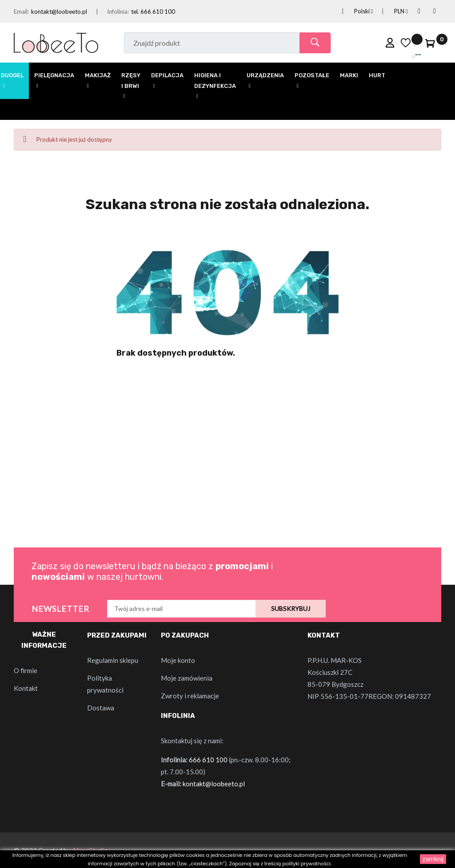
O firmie (26, 670)
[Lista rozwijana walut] (390, 11)
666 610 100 (208, 760)
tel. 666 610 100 (153, 12)
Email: (21, 12)
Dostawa (101, 708)
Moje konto (178, 660)
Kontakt (26, 688)
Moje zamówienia (187, 678)
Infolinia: (118, 12)
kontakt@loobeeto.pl (59, 12)
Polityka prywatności (105, 684)
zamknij (433, 859)
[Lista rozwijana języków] (353, 11)
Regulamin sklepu (113, 660)
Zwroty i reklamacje (190, 696)
